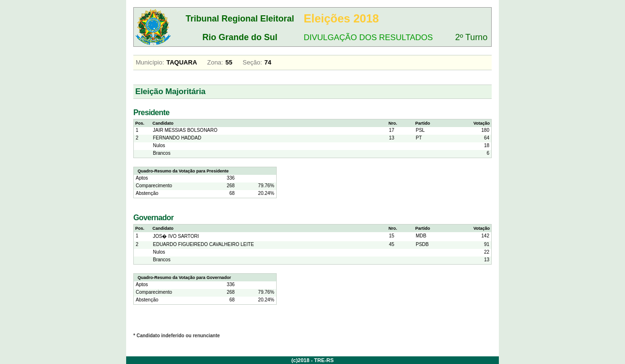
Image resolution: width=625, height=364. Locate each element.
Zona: (215, 62)
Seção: (252, 62)
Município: (150, 62)
